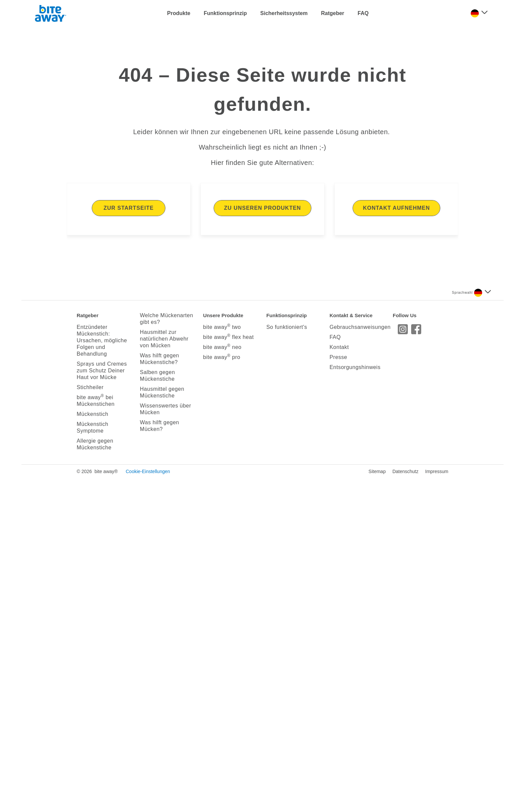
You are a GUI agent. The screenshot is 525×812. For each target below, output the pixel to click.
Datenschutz (405, 805)
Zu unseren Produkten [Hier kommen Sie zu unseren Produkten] (262, 542)
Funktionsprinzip (225, 13)
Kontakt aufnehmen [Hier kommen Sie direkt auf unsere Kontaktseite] (396, 542)
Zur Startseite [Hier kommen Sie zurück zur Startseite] (129, 542)
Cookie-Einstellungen (148, 805)
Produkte (179, 13)
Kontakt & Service (351, 649)
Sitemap (377, 805)
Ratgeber (333, 13)
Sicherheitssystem (284, 13)
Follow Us (405, 649)
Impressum (437, 805)
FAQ (363, 13)
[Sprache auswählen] (479, 13)
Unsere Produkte (223, 649)
